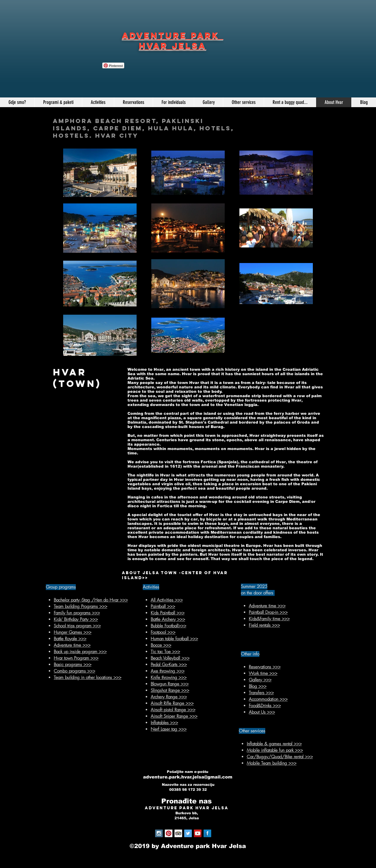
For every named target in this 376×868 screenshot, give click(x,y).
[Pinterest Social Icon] (169, 833)
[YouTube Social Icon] (198, 833)
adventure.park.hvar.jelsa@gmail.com (188, 777)
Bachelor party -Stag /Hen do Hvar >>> (91, 600)
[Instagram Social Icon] (159, 833)
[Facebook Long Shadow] (207, 833)
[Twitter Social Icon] (188, 833)
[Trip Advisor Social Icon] (178, 833)
